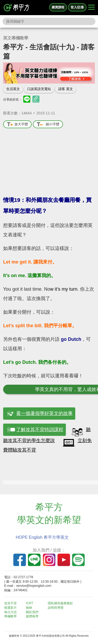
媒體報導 (32, 616)
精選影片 (10, 608)
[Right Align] (91, 8)
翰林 (29, 608)
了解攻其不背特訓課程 (40, 430)
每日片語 (10, 612)
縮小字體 (48, 124)
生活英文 (13, 89)
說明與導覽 (56, 608)
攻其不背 (10, 603)
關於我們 (32, 612)
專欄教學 (10, 616)
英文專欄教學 (16, 38)
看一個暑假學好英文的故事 (44, 413)
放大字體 (17, 124)
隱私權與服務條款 (60, 603)
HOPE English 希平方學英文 (42, 537)
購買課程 (58, 7)
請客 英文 (66, 89)
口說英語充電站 (39, 89)
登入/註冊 (77, 7)
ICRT (30, 603)
